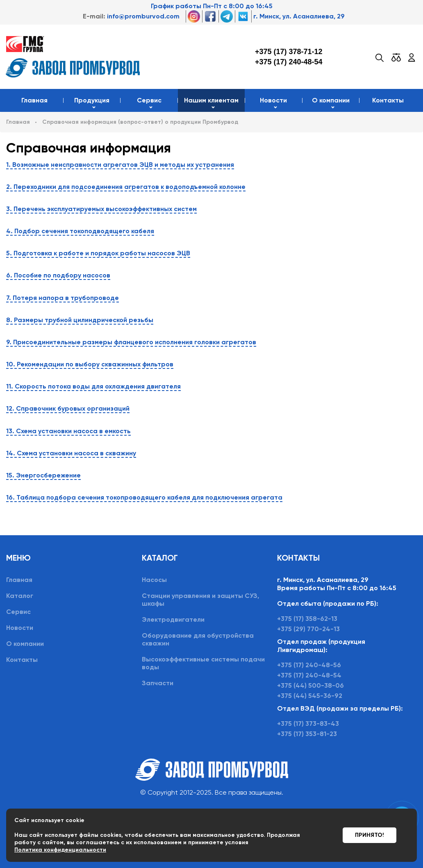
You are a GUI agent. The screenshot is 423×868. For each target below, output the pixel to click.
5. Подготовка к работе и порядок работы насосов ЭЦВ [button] (98, 253)
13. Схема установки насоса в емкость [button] (68, 431)
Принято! (370, 835)
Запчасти (158, 683)
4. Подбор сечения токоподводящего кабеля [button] (80, 231)
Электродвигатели (173, 619)
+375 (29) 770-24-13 (308, 629)
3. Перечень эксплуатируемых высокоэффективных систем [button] (101, 209)
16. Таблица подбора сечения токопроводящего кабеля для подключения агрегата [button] (144, 497)
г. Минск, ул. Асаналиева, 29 (299, 16)
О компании (331, 100)
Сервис (149, 100)
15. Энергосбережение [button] (43, 475)
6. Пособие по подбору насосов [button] (58, 275)
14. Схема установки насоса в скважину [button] (71, 453)
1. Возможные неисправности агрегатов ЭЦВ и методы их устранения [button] (120, 165)
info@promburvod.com (143, 16)
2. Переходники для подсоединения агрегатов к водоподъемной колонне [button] (126, 187)
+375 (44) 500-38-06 (310, 685)
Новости (273, 100)
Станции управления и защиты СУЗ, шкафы (200, 600)
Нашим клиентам (211, 100)
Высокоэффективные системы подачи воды (203, 663)
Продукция (92, 100)
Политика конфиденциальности (60, 850)
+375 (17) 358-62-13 (307, 619)
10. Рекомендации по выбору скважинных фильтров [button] (90, 364)
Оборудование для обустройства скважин (198, 639)
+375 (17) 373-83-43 (308, 724)
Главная (34, 100)
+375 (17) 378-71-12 (289, 52)
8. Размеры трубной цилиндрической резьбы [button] (80, 320)
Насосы (154, 580)
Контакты (388, 100)
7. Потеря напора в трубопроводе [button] (63, 298)
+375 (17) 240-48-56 (309, 665)
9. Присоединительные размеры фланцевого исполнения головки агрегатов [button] (131, 342)
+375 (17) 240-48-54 (289, 62)
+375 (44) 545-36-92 (310, 696)
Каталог (20, 596)
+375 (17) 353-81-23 (307, 734)
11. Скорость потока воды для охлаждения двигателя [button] (93, 386)
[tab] (211, 165)
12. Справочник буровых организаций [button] (68, 408)
